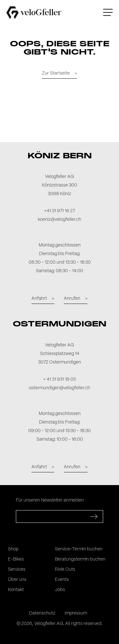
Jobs (60, 590)
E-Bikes (16, 559)
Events (62, 580)
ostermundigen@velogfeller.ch (60, 388)
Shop (13, 549)
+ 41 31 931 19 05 (60, 379)
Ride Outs (65, 569)
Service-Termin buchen (79, 549)
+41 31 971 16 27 (60, 211)
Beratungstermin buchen (80, 559)
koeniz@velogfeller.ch (60, 220)
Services (17, 569)
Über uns (17, 580)
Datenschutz (42, 613)
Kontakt (16, 590)
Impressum (76, 613)
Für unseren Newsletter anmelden (50, 500)
